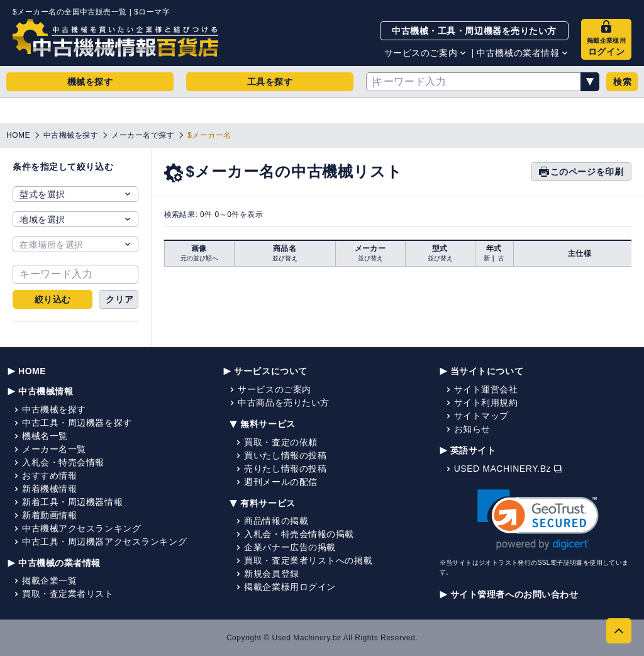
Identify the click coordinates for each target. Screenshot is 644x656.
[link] (538, 520)
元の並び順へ (199, 258)
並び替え (285, 258)
